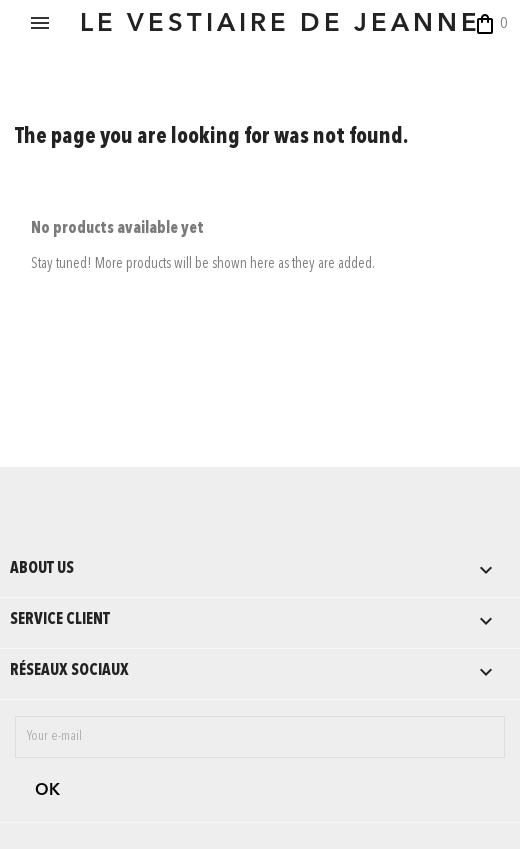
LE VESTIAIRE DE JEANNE (280, 24)
